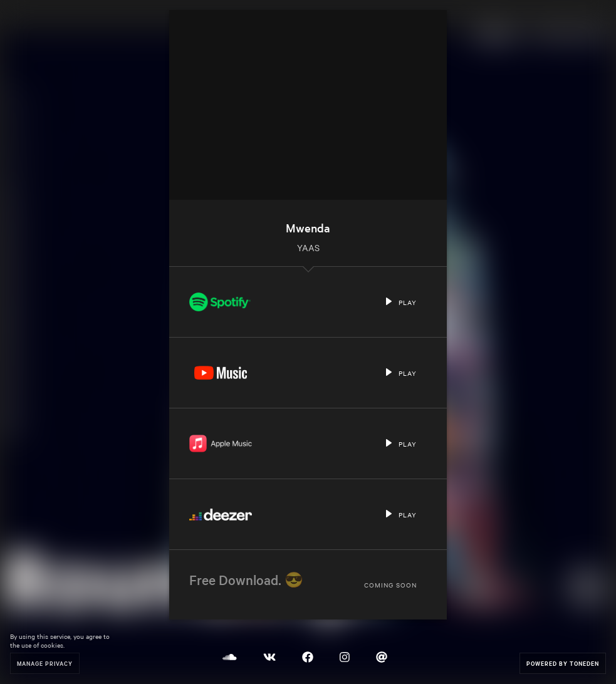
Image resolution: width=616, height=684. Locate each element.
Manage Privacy (45, 663)
